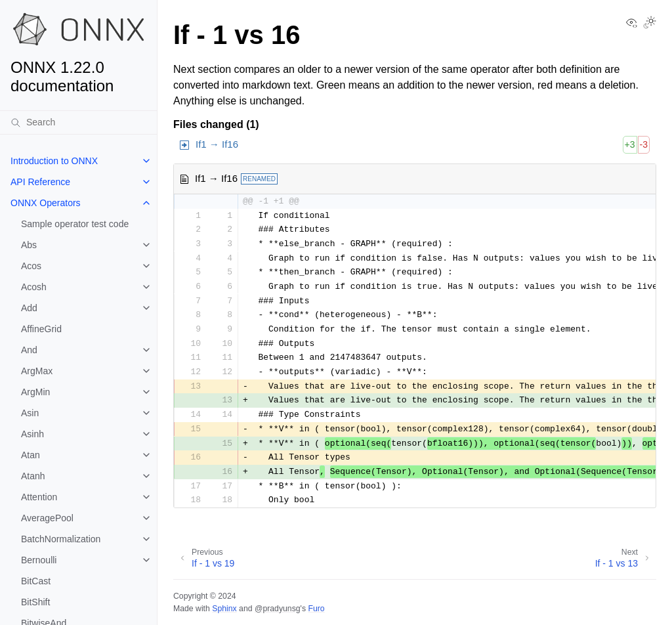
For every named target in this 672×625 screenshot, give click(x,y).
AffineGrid (41, 329)
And (29, 350)
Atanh (33, 476)
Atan (31, 455)
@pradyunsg (278, 609)
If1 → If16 (217, 144)
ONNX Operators (46, 203)
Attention (39, 497)
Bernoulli (39, 560)
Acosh (34, 287)
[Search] (78, 122)
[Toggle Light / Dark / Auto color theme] (650, 24)
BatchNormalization (61, 539)
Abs (29, 245)
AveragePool (47, 518)
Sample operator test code (75, 224)
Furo (316, 609)
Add (29, 308)
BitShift (35, 602)
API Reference (40, 182)
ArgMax (37, 371)
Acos (31, 266)
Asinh (32, 434)
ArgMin (35, 392)
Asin (30, 413)
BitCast (36, 581)
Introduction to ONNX (54, 161)
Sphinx (224, 609)
